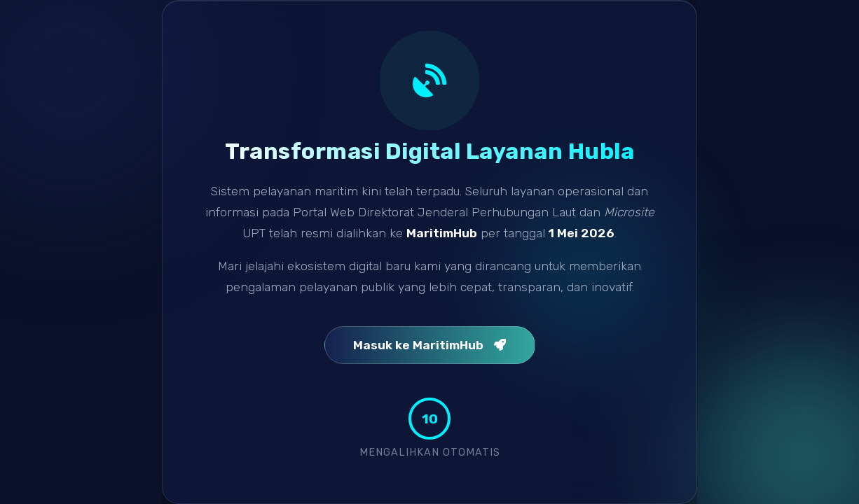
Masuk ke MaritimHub (430, 345)
